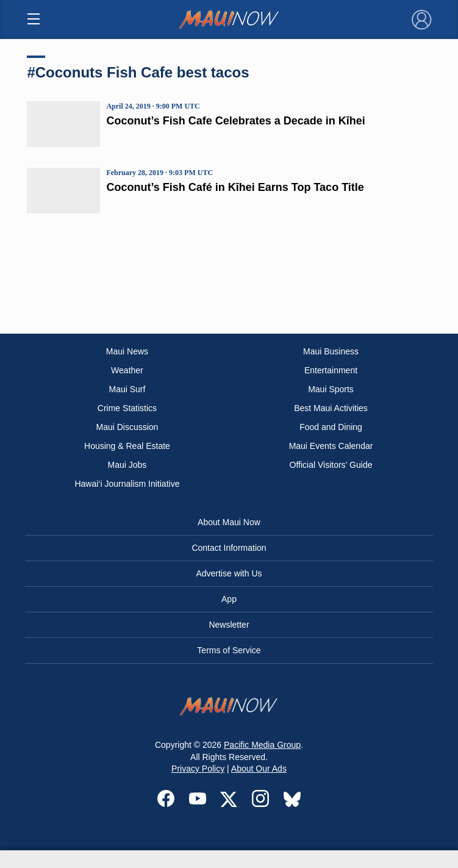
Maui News (127, 351)
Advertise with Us (229, 573)
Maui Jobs (127, 465)
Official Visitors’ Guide (331, 465)
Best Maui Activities (331, 408)
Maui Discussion (127, 427)
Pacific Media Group (262, 745)
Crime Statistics (127, 408)
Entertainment (331, 370)
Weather (127, 370)
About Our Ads (259, 769)
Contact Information (229, 548)
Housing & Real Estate (127, 446)
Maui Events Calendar (331, 446)
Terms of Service (229, 650)
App (229, 599)
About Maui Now (229, 522)
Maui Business (331, 351)
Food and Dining (331, 427)
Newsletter (229, 625)
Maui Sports (331, 389)
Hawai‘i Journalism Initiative (127, 484)
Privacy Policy (198, 769)
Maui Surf (127, 389)
